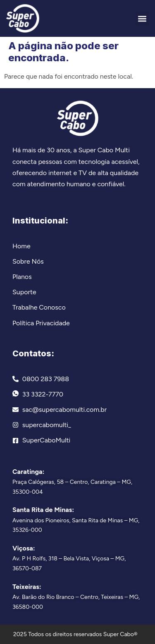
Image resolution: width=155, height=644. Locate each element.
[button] (142, 18)
